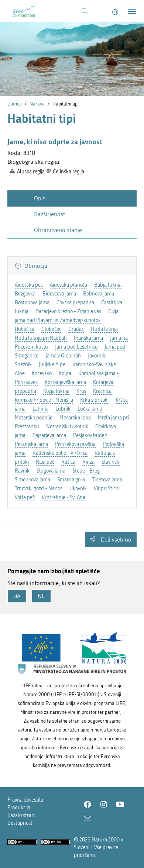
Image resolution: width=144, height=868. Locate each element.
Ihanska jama (88, 338)
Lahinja (40, 409)
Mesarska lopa (75, 418)
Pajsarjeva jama (49, 435)
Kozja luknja (56, 391)
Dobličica (25, 329)
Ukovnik (78, 489)
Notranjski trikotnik (67, 427)
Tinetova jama (107, 480)
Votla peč (25, 497)
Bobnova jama (99, 294)
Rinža (88, 462)
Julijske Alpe (52, 365)
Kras (81, 391)
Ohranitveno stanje (58, 230)
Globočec (51, 329)
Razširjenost (49, 214)
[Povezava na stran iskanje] (85, 11)
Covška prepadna (75, 303)
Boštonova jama (32, 303)
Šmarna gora (71, 480)
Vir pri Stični (107, 489)
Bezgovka (25, 294)
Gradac (76, 329)
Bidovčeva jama (59, 294)
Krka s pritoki (94, 400)
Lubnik (63, 409)
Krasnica (102, 391)
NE (41, 596)
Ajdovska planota (68, 285)
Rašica (68, 462)
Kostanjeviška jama (65, 382)
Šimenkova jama (32, 480)
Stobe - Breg (86, 471)
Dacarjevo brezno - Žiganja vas (68, 312)
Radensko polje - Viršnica (60, 453)
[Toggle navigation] (132, 11)
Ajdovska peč (29, 285)
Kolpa (65, 374)
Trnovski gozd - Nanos (39, 489)
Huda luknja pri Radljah (41, 338)
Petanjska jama (31, 444)
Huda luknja (104, 329)
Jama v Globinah (63, 356)
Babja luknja (108, 285)
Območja (35, 266)
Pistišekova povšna (75, 444)
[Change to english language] (115, 12)
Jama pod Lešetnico (76, 347)
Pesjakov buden (90, 435)
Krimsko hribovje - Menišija (44, 400)
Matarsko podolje (34, 418)
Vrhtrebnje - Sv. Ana (64, 497)
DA (17, 596)
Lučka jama (90, 409)
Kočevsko (42, 374)
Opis (40, 198)
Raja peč (45, 462)
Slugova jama (51, 471)
